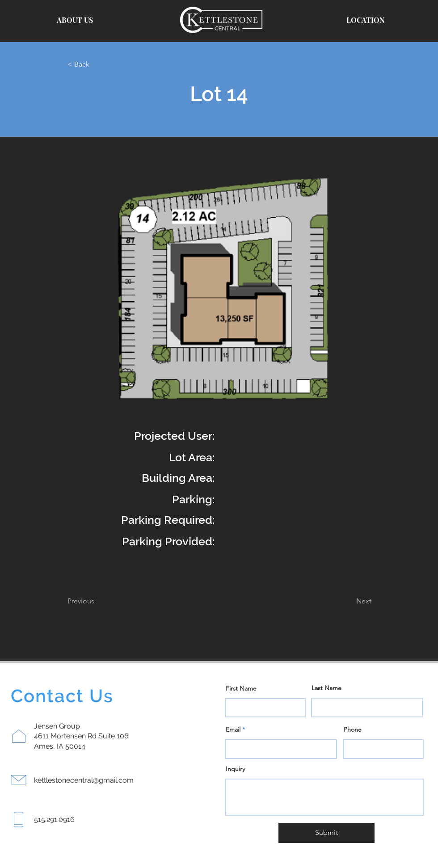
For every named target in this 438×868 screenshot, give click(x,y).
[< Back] (97, 64)
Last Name (326, 688)
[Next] (349, 601)
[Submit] (326, 833)
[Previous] (97, 601)
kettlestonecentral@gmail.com (84, 780)
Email (233, 729)
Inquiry (235, 769)
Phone (353, 729)
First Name (241, 688)
